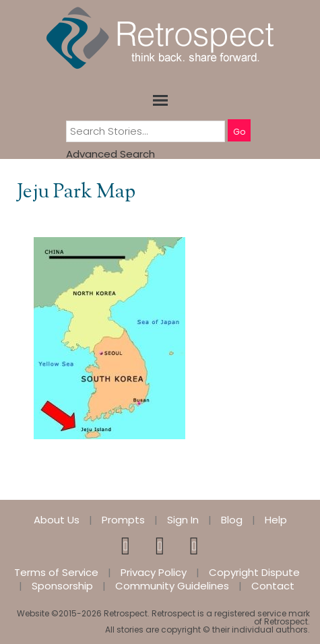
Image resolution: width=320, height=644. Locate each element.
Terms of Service (56, 573)
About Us (57, 520)
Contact (273, 586)
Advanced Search (110, 154)
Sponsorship (62, 586)
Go (239, 132)
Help (276, 520)
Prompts (123, 520)
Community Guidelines (172, 586)
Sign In (183, 520)
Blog (232, 520)
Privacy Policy (154, 573)
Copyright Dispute (254, 573)
